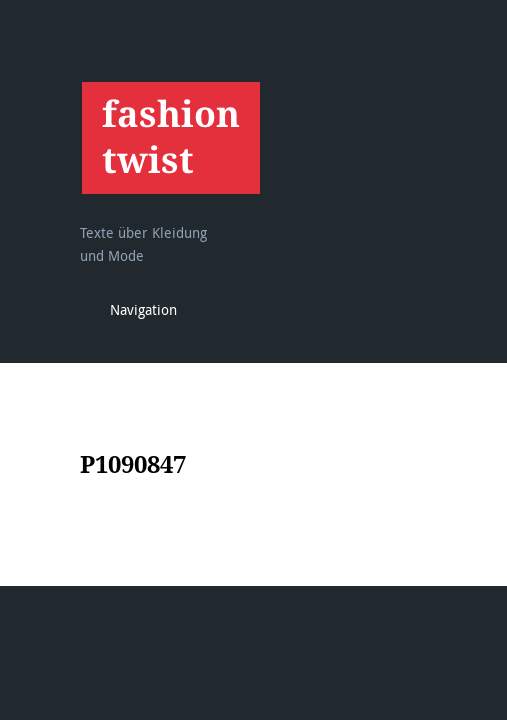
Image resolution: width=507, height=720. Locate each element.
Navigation (143, 309)
